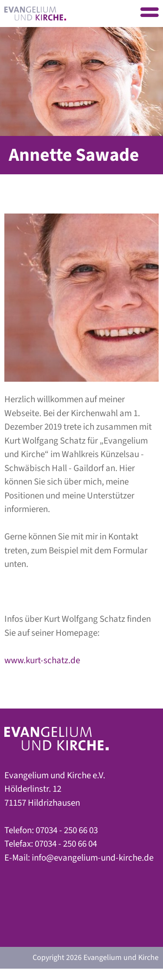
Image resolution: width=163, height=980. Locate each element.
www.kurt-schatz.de (42, 660)
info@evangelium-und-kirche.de (93, 858)
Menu (150, 13)
